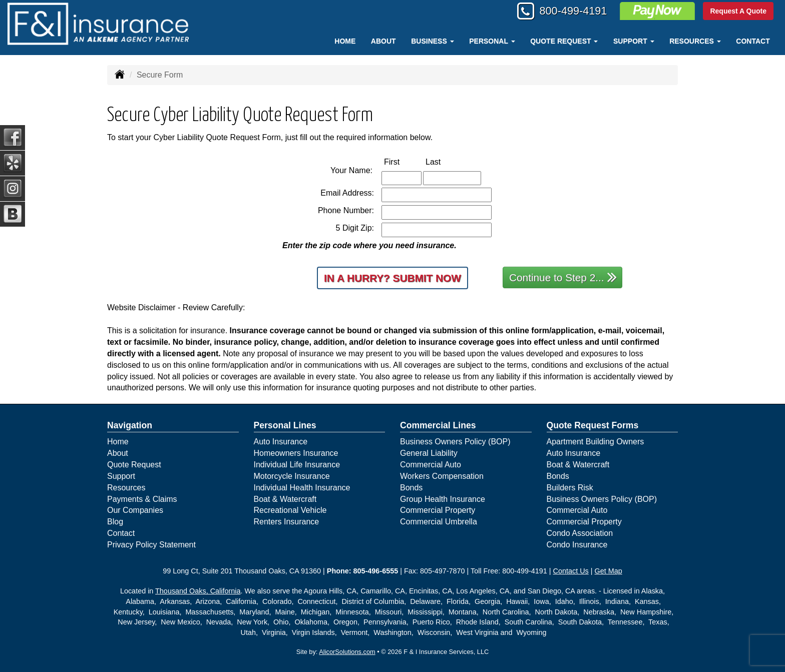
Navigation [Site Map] (130, 425)
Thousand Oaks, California (198, 591)
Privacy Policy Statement (151, 545)
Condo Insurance (577, 545)
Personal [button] (492, 41)
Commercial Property (438, 510)
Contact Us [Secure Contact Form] (571, 571)
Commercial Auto (431, 465)
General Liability (429, 453)
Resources (126, 488)
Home (345, 41)
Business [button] (432, 41)
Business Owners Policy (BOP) (455, 442)
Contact (753, 41)
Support (121, 476)
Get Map (609, 571)
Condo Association (580, 533)
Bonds (411, 488)
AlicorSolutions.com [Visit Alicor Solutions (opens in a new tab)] (347, 652)
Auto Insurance (281, 442)
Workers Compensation (442, 476)
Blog (115, 522)
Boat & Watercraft (285, 499)
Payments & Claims (142, 499)
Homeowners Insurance (296, 453)
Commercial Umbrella (439, 522)
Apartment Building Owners (596, 442)
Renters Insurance (287, 522)
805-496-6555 (376, 571)
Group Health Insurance (443, 499)
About (383, 41)
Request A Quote (738, 11)
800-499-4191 (571, 11)
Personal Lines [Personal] (285, 425)
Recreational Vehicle (290, 510)
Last (444, 161)
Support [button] (634, 41)
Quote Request (134, 465)
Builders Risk (570, 488)
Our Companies (135, 510)
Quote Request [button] (564, 41)
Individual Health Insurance (302, 488)
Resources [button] (695, 41)
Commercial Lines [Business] (438, 425)
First (402, 161)
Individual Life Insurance (297, 465)
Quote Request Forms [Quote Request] (593, 425)
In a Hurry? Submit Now (392, 278)
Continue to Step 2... (563, 277)
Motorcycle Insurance (292, 476)
